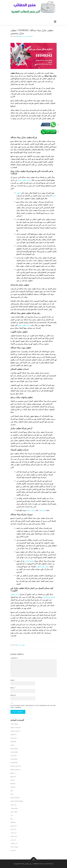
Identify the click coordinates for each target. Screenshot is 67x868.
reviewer (13, 787)
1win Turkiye (14, 724)
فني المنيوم (14, 826)
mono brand (14, 752)
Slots (12, 794)
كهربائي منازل (14, 847)
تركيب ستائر (31, 510)
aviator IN (13, 734)
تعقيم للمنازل (29, 561)
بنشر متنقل (13, 805)
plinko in (13, 773)
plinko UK (13, 777)
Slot (12, 791)
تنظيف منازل (21, 645)
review (12, 780)
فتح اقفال (13, 822)
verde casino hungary (17, 801)
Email (13, 688)
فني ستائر (42, 510)
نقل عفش (13, 850)
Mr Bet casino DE (16, 766)
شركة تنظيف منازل (24, 180)
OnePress (36, 864)
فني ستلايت (14, 836)
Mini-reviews (14, 749)
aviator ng (13, 738)
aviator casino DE (16, 727)
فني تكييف (13, 829)
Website (13, 695)
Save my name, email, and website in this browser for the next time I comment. (33, 706)
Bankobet (13, 741)
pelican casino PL (16, 770)
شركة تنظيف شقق (24, 325)
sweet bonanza (15, 798)
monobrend (14, 763)
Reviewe (13, 784)
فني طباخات (14, 843)
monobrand (14, 759)
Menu (55, 22)
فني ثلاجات (13, 833)
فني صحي (13, 840)
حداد (12, 815)
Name (13, 680)
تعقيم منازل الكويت (42, 566)
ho (32, 36)
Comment (14, 658)
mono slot (14, 756)
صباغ (12, 819)
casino (12, 745)
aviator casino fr (15, 731)
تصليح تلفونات (14, 808)
